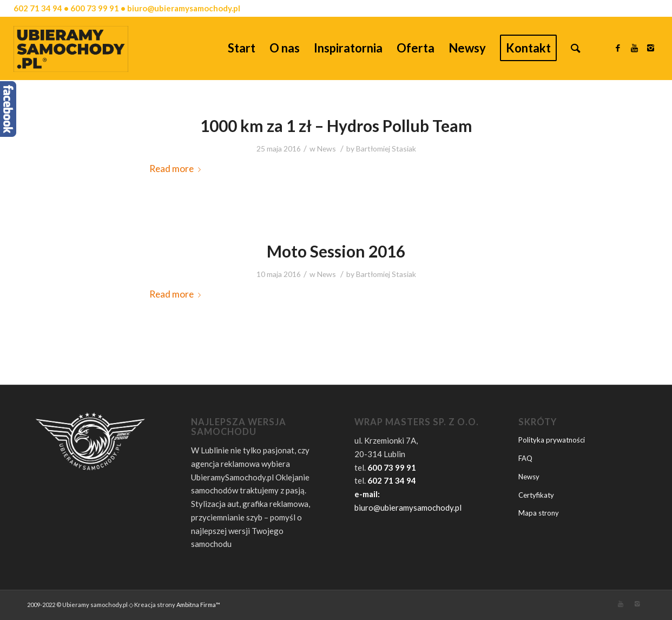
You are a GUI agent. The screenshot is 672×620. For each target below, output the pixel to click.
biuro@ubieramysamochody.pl (408, 507)
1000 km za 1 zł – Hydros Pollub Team (336, 126)
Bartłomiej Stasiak (386, 149)
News (327, 149)
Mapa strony (539, 513)
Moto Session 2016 (336, 251)
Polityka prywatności (552, 440)
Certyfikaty (536, 495)
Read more (177, 169)
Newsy (529, 477)
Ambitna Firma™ (198, 605)
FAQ (525, 458)
